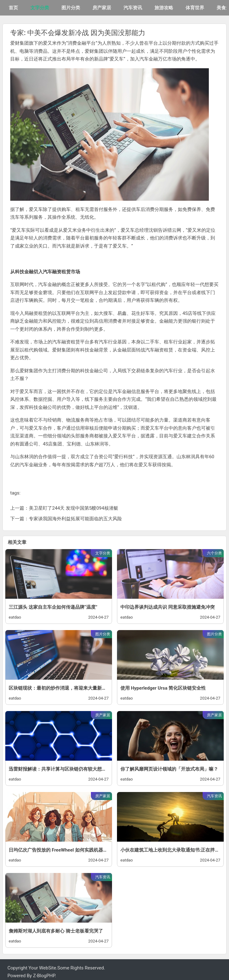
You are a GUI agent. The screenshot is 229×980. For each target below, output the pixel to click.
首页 (13, 8)
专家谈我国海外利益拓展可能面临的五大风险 (75, 519)
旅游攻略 (164, 8)
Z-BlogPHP (44, 976)
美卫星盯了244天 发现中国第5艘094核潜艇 (74, 508)
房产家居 (102, 8)
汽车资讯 (133, 8)
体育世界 (195, 8)
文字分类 (40, 8)
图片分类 (71, 8)
